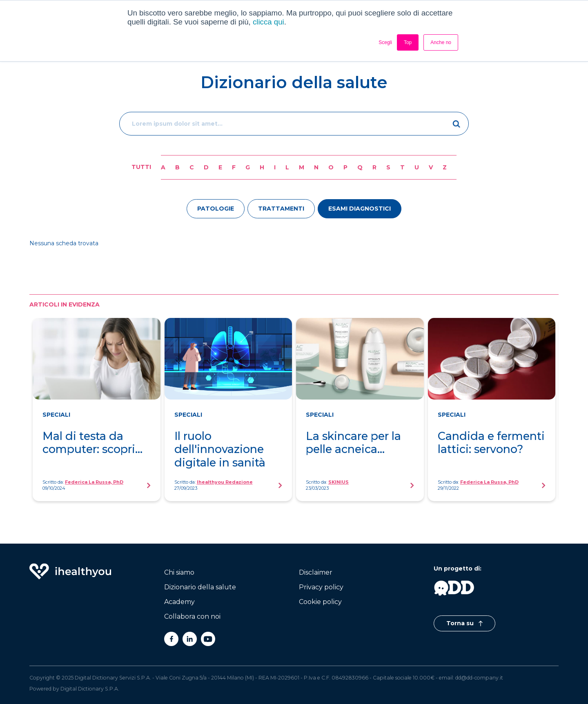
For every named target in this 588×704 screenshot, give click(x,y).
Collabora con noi (192, 616)
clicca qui (268, 22)
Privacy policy (321, 587)
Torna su (464, 623)
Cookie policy (320, 602)
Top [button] (408, 42)
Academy (179, 602)
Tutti (141, 167)
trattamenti (281, 209)
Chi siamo (179, 572)
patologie (216, 209)
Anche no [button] (441, 42)
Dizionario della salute (200, 587)
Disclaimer (316, 572)
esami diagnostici (360, 209)
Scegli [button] (385, 42)
